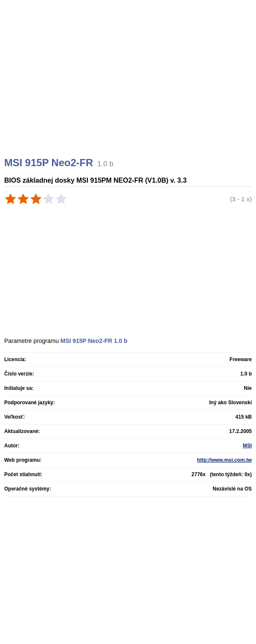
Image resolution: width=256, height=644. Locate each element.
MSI (247, 446)
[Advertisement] (129, 89)
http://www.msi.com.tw (224, 460)
